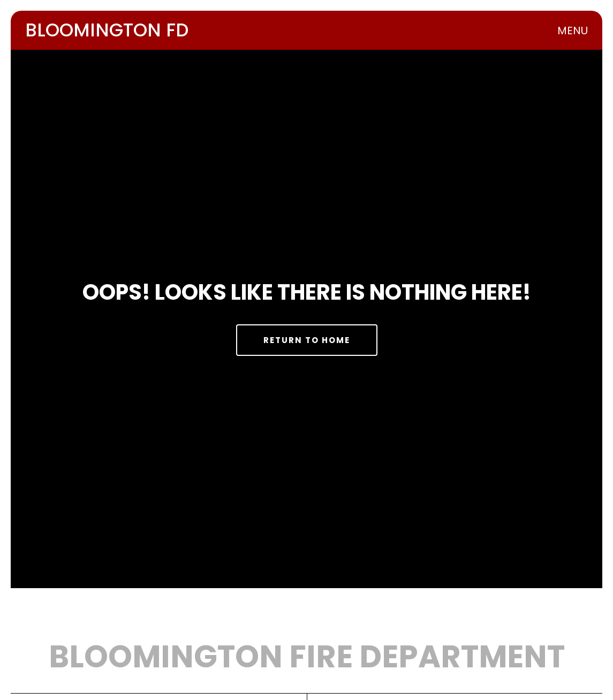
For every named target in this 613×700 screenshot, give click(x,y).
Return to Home (307, 340)
